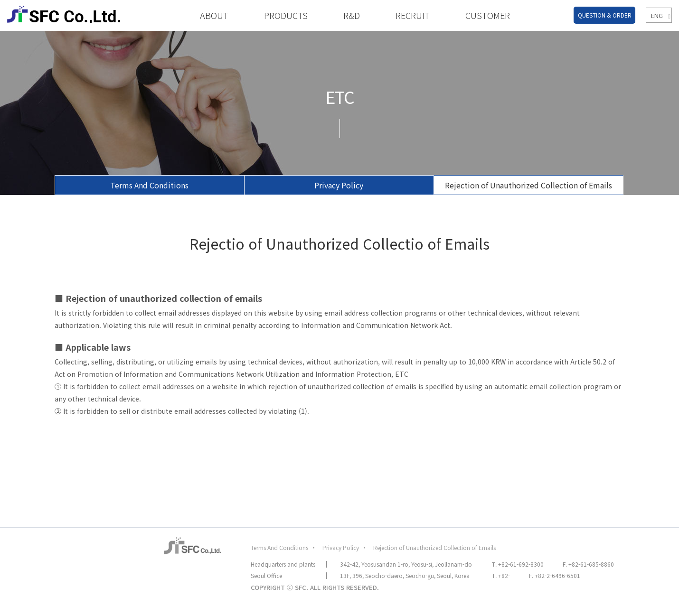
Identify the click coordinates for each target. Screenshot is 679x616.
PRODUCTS (286, 15)
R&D (352, 15)
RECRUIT (413, 15)
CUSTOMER (488, 15)
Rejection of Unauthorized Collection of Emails (528, 185)
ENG (656, 15)
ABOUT (214, 15)
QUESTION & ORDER (605, 15)
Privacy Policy (339, 185)
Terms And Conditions (149, 185)
